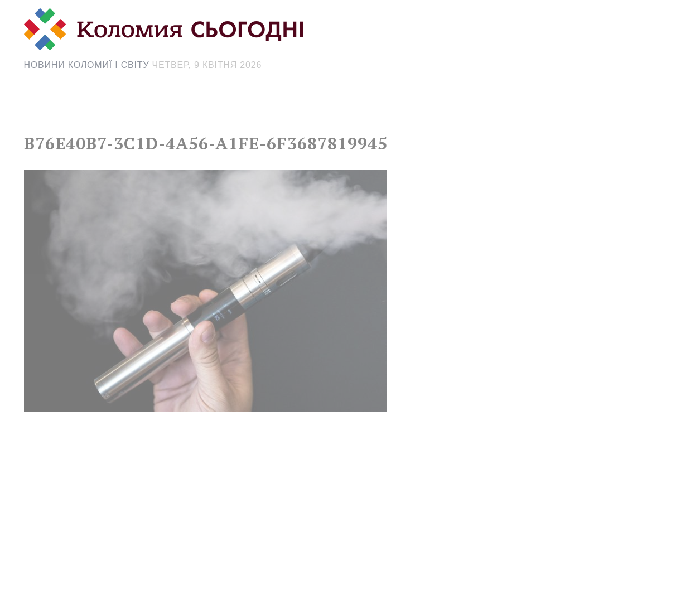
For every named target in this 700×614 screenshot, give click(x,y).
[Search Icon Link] (450, 110)
